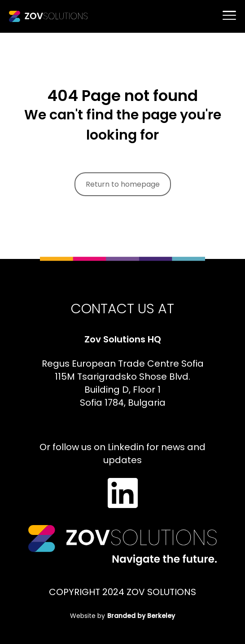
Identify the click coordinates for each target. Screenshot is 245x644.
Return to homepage (123, 184)
